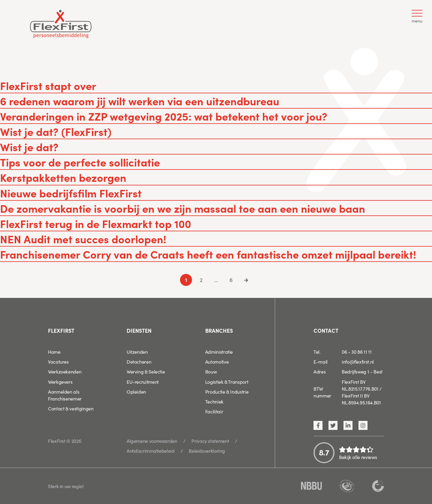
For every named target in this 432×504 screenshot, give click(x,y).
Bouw (211, 371)
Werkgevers (60, 382)
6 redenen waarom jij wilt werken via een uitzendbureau (140, 101)
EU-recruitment (143, 382)
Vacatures (58, 361)
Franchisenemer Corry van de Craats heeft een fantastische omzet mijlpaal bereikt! (208, 254)
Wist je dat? (29, 147)
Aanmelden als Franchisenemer (65, 395)
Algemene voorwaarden (152, 441)
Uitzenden (137, 352)
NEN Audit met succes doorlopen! (83, 239)
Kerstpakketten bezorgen (63, 177)
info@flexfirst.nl (358, 361)
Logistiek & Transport (227, 382)
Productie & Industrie (227, 391)
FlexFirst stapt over (48, 85)
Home (54, 352)
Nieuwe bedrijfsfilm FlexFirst (71, 193)
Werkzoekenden (65, 371)
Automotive (217, 361)
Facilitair (214, 411)
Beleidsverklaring (207, 451)
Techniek (214, 401)
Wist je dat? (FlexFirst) (56, 131)
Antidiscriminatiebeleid (151, 451)
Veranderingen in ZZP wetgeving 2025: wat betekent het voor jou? (164, 116)
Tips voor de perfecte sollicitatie (80, 162)
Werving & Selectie (146, 371)
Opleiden (136, 391)
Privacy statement (210, 441)
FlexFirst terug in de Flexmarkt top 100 (96, 223)
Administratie (219, 352)
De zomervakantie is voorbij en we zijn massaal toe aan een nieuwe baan (183, 208)
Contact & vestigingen (71, 408)
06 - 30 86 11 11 (357, 352)
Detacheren (139, 361)
